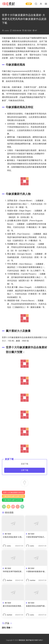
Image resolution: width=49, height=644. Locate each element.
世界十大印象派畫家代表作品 (13, 492)
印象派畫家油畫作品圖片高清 (13, 496)
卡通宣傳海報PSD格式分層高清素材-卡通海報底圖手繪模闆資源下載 (36, 537)
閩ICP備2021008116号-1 (34, 640)
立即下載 (25, 470)
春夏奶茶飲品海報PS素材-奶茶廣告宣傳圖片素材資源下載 (35, 606)
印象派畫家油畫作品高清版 (13, 500)
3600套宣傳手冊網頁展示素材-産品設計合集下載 (12, 572)
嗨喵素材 (8, 4)
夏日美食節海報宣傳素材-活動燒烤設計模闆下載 (12, 606)
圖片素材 (28, 31)
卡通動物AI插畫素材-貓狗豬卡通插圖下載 (35, 572)
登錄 (8, 628)
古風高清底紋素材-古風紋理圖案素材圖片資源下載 (13, 537)
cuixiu (7, 31)
